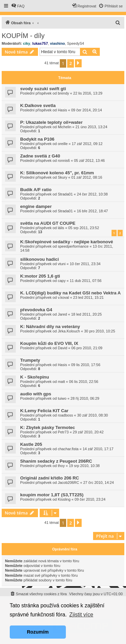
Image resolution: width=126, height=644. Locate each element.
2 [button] (70, 63)
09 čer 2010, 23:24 (90, 499)
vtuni (62, 264)
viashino (58, 43)
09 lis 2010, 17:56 (86, 365)
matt (61, 382)
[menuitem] (18, 6)
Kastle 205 (31, 444)
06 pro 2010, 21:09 (87, 348)
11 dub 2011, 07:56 (86, 281)
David (62, 348)
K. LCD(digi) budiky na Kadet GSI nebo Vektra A (70, 293)
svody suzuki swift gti (43, 89)
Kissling (64, 499)
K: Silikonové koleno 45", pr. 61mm (57, 173)
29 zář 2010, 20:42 (88, 432)
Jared (62, 314)
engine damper (36, 206)
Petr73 (63, 432)
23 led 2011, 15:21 (89, 297)
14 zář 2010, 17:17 (98, 449)
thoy (61, 466)
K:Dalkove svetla (38, 105)
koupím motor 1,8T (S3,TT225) (52, 495)
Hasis (62, 110)
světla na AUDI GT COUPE (48, 223)
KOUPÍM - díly (23, 36)
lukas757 (40, 43)
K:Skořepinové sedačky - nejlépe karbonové (67, 242)
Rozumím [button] (38, 632)
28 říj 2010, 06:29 (85, 398)
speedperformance (73, 246)
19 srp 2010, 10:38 (84, 466)
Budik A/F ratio (36, 190)
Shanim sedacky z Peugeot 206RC (56, 461)
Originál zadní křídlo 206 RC (50, 478)
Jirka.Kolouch (69, 331)
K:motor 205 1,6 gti (40, 276)
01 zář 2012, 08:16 (87, 177)
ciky (27, 43)
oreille (63, 144)
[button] (78, 63)
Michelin (65, 127)
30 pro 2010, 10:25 (99, 331)
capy (62, 281)
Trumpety (30, 360)
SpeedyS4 (75, 43)
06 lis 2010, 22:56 (84, 382)
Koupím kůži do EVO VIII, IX (49, 343)
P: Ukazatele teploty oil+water (51, 122)
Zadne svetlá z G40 (40, 156)
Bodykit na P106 (37, 139)
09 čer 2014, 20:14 (87, 110)
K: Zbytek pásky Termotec (48, 427)
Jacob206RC (69, 482)
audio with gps (36, 394)
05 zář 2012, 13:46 (89, 160)
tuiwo (62, 398)
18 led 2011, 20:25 (87, 314)
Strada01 (65, 194)
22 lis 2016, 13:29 (88, 93)
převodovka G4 (36, 310)
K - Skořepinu (35, 377)
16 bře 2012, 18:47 (92, 211)
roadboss (65, 415)
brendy (64, 93)
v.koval (63, 297)
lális (61, 228)
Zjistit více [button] (81, 615)
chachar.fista (68, 449)
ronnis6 (64, 160)
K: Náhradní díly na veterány (50, 327)
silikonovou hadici (39, 259)
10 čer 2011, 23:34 (85, 264)
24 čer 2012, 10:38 (92, 194)
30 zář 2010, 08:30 (92, 415)
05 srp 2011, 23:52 (84, 228)
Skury (62, 177)
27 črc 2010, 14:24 (99, 482)
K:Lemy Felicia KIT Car (44, 411)
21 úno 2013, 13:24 (92, 127)
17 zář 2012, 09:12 (87, 144)
